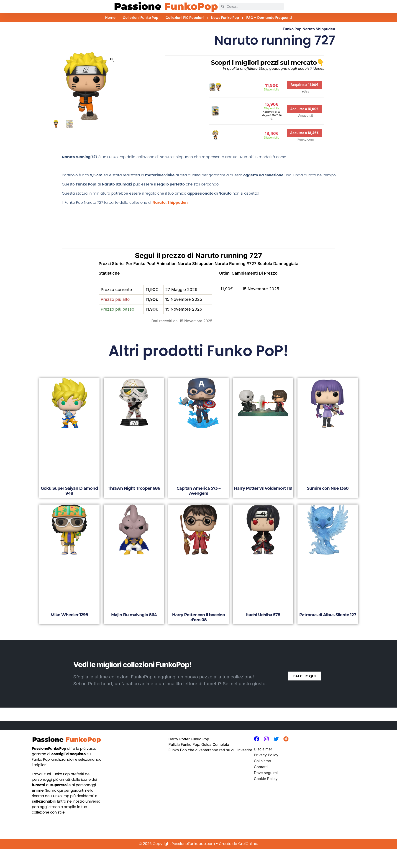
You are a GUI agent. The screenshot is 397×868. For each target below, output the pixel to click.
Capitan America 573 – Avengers (198, 491)
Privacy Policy (266, 755)
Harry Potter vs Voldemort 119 (263, 488)
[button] (112, 60)
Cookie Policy (266, 779)
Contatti (261, 767)
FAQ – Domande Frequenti (269, 18)
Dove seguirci (266, 773)
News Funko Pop (225, 18)
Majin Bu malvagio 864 (134, 615)
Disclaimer (263, 749)
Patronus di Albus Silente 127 (328, 615)
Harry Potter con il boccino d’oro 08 (199, 617)
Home (110, 18)
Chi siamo (263, 761)
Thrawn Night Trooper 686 (134, 488)
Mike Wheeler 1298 (69, 615)
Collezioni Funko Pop (141, 18)
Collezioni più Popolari (185, 18)
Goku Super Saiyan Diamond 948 (69, 491)
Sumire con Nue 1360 (328, 488)
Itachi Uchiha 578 (263, 615)
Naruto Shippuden (319, 29)
